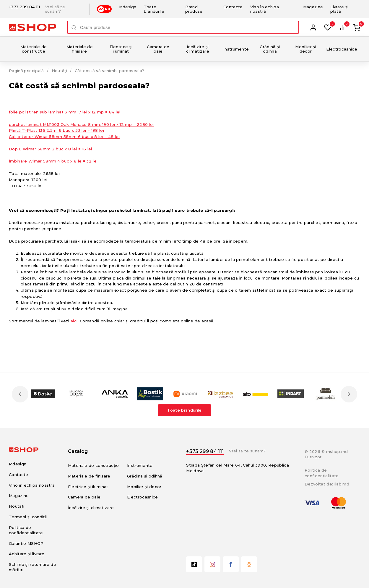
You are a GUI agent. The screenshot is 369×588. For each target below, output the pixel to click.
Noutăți (60, 71)
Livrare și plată (339, 9)
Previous (20, 394)
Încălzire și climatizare (198, 49)
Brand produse (194, 9)
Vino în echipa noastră (265, 9)
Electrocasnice (342, 49)
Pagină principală (27, 71)
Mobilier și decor (306, 49)
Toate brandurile (154, 9)
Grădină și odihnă (270, 49)
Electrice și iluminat (121, 49)
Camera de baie (158, 49)
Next (349, 394)
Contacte (233, 7)
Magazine (313, 7)
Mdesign (128, 7)
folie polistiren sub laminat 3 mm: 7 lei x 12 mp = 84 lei (65, 112)
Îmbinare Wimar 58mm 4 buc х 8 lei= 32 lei (53, 161)
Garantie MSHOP (26, 543)
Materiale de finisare (80, 49)
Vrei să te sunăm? (55, 9)
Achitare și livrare (27, 554)
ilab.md (342, 484)
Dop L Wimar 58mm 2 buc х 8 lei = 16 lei (51, 149)
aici (74, 321)
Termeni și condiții (28, 517)
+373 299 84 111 (24, 7)
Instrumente (236, 49)
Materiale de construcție (34, 49)
